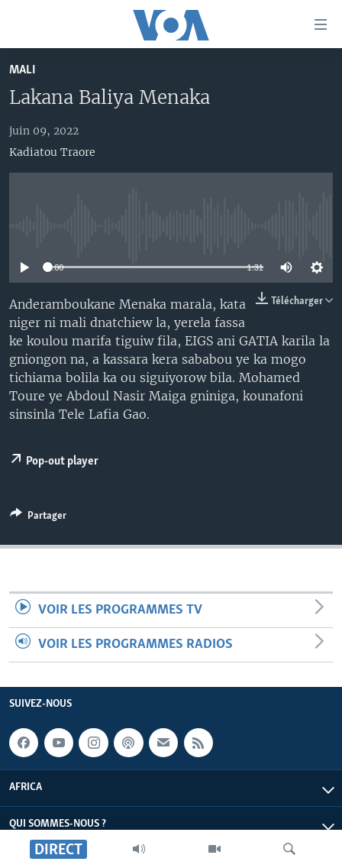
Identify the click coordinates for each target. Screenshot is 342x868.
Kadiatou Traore (52, 152)
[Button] (38, 518)
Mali (23, 70)
